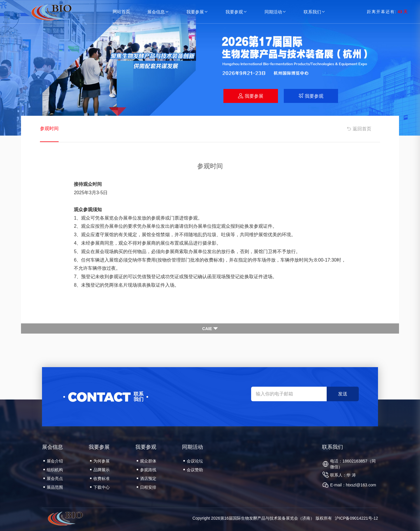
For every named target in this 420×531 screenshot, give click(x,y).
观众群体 (146, 461)
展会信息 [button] (158, 12)
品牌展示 (100, 470)
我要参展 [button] (197, 12)
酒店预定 (146, 479)
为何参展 (100, 461)
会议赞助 (193, 470)
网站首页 (121, 12)
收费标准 (100, 479)
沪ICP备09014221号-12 (356, 518)
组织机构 (53, 470)
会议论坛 (193, 461)
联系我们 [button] (315, 12)
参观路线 (146, 470)
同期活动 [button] (276, 12)
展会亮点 (53, 479)
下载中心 (100, 487)
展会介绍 (53, 461)
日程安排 (146, 487)
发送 (343, 394)
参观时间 (49, 128)
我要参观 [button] (237, 12)
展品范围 (53, 487)
